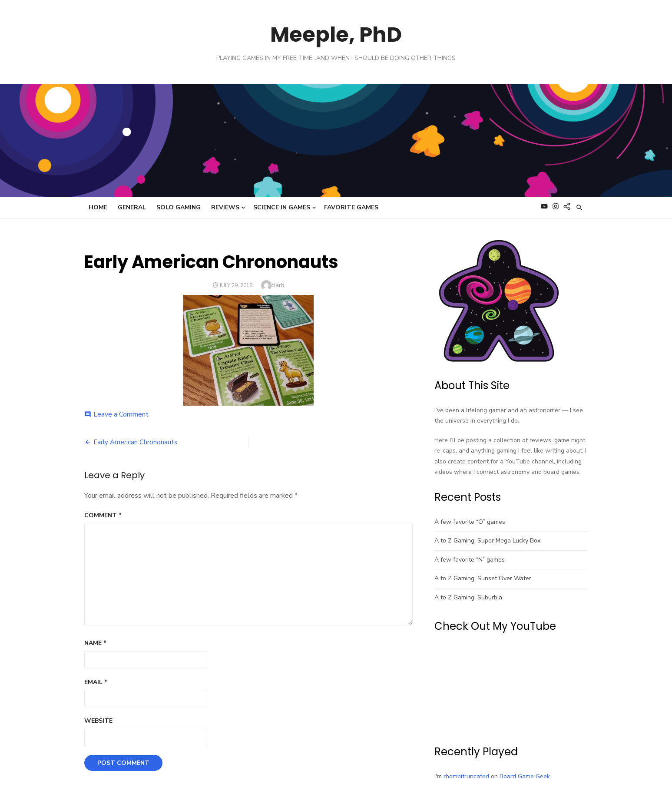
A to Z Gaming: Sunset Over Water (483, 578)
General (132, 207)
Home (98, 207)
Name (95, 643)
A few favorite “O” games (470, 522)
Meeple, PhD (336, 35)
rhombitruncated (466, 776)
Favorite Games (351, 207)
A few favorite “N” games (470, 560)
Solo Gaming (179, 207)
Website (98, 721)
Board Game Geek (525, 776)
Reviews (225, 207)
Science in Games (282, 207)
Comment (103, 515)
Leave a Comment (121, 414)
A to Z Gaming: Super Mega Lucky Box (487, 541)
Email (96, 682)
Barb (278, 285)
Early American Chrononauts (135, 442)
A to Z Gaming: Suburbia (468, 597)
